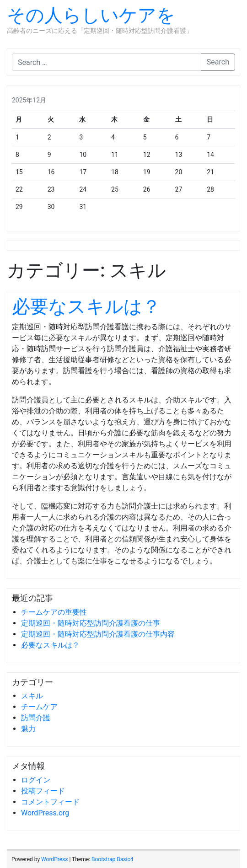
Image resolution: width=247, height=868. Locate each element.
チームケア (39, 707)
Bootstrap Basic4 (112, 859)
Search (218, 62)
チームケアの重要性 (54, 612)
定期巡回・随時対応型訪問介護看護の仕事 (91, 623)
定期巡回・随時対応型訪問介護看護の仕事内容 (98, 634)
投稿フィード (43, 791)
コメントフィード (50, 802)
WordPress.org (45, 813)
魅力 (28, 729)
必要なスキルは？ (86, 307)
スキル (32, 696)
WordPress (54, 859)
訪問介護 (36, 718)
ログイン (36, 780)
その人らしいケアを (91, 15)
